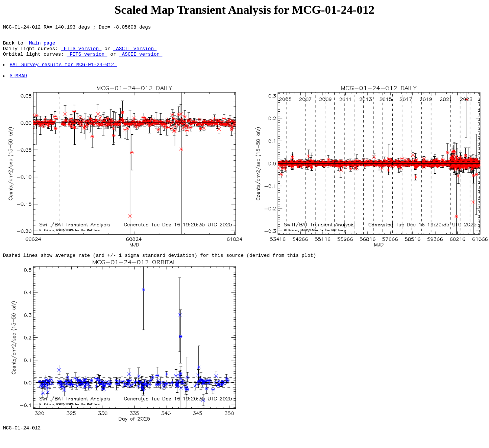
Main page (42, 46)
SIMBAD (19, 84)
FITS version (81, 53)
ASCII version (135, 53)
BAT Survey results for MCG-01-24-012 (64, 71)
